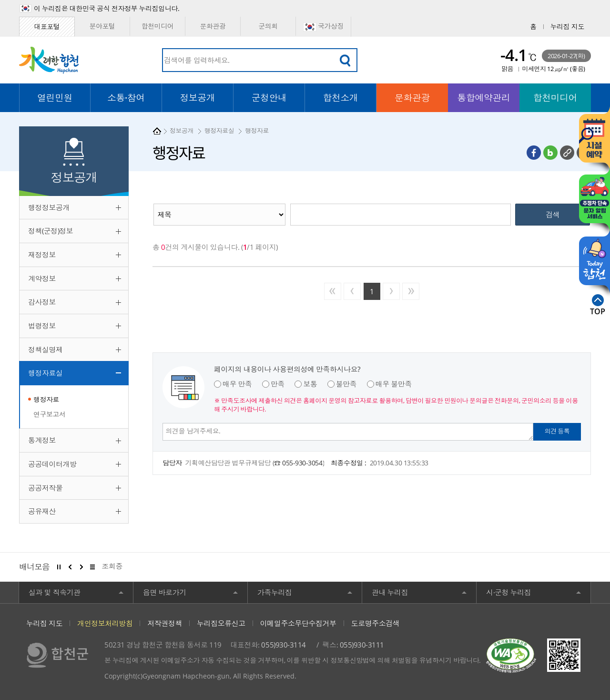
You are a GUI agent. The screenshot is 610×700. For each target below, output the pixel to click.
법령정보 (42, 326)
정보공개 (182, 131)
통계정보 (42, 440)
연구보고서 (50, 414)
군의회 (268, 26)
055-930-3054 (302, 463)
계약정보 (42, 278)
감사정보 (42, 302)
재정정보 (42, 255)
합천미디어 (158, 26)
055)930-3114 (283, 645)
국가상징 (323, 26)
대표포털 (47, 26)
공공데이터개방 (52, 464)
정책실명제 (46, 350)
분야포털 (102, 26)
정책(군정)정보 (51, 231)
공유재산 (42, 511)
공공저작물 (46, 488)
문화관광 (213, 26)
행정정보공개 (49, 207)
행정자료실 (46, 373)
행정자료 (46, 399)
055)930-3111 (362, 645)
